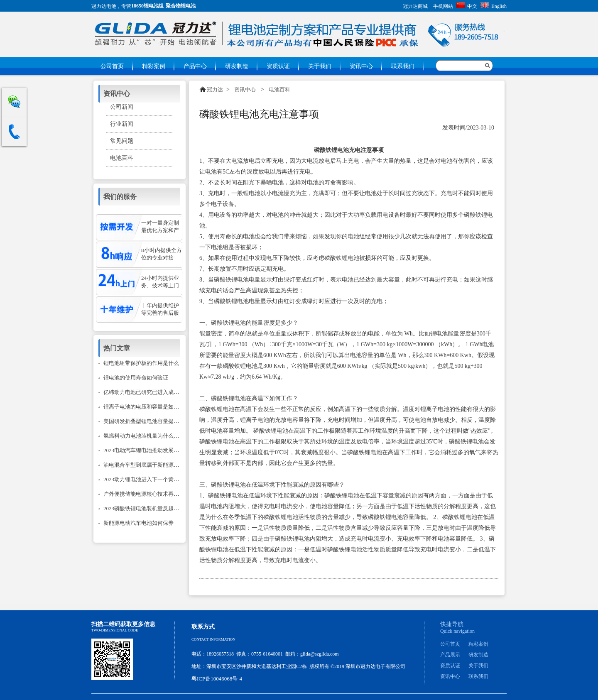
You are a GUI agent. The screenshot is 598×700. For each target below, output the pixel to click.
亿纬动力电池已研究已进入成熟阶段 (147, 392)
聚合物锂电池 (181, 6)
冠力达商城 (415, 6)
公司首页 (112, 66)
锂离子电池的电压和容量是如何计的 (147, 407)
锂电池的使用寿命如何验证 (136, 378)
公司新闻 (122, 107)
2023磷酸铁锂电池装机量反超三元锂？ (149, 508)
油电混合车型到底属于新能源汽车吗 (147, 465)
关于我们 (320, 66)
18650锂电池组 (147, 6)
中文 (467, 6)
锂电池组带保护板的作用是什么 (141, 363)
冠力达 (215, 89)
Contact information (213, 639)
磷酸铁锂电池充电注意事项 (259, 114)
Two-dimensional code (115, 630)
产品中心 (195, 66)
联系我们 (403, 66)
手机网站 (443, 6)
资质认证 (278, 66)
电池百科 (279, 89)
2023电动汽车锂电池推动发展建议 (144, 450)
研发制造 (237, 66)
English (494, 6)
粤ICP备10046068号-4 (217, 679)
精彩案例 (154, 66)
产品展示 (450, 655)
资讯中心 (361, 66)
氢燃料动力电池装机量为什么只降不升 (149, 436)
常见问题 (122, 141)
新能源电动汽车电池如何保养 (138, 523)
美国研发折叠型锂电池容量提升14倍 (147, 421)
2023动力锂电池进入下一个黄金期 (144, 479)
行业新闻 (122, 124)
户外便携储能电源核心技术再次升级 (147, 494)
